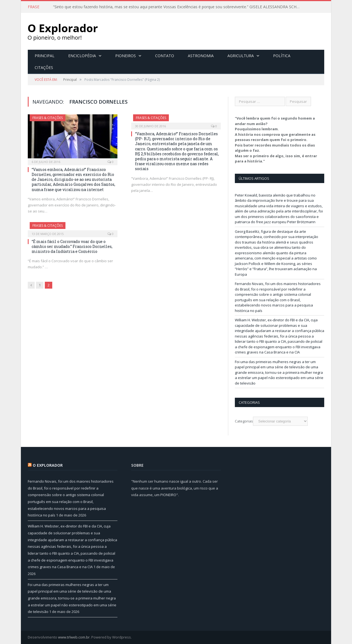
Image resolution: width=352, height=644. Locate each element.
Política (282, 56)
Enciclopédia (82, 56)
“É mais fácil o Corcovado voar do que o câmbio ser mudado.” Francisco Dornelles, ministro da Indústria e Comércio (72, 246)
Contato (165, 56)
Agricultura (241, 56)
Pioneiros (126, 56)
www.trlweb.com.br (74, 637)
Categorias (244, 421)
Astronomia (201, 56)
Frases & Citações (48, 118)
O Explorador (48, 465)
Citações (44, 67)
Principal (45, 56)
